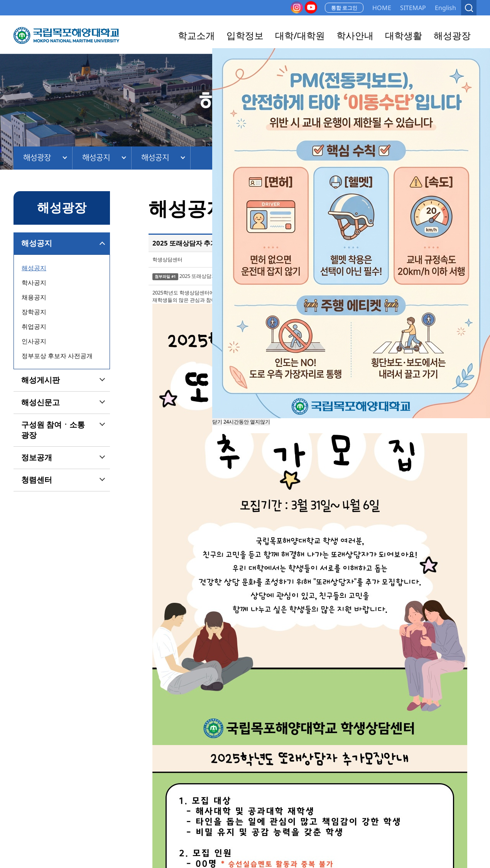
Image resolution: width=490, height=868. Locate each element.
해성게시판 (41, 380)
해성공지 (96, 158)
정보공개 (37, 458)
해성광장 (37, 158)
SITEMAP (413, 8)
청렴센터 (37, 480)
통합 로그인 (344, 8)
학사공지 (34, 283)
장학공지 (34, 312)
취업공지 (34, 326)
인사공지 (34, 341)
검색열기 (469, 8)
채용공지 (34, 297)
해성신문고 (41, 402)
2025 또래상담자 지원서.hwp (212, 276)
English (445, 8)
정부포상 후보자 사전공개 (57, 356)
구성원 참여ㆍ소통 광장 (53, 430)
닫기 (217, 422)
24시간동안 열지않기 (247, 422)
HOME (382, 8)
